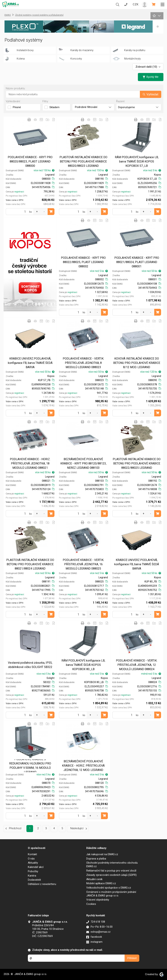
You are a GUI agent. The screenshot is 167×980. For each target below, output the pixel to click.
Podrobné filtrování (93, 107)
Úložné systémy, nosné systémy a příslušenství (39, 15)
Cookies (91, 904)
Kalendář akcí (36, 867)
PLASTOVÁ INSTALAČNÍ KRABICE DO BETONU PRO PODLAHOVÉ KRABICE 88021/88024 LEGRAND (30, 564)
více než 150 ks (44, 170)
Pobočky (33, 871)
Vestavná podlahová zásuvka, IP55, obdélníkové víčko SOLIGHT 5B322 (30, 665)
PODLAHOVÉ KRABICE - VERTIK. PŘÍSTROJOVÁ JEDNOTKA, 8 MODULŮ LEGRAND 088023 (83, 363)
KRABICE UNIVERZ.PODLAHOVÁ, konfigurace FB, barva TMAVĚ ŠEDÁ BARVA (30, 363)
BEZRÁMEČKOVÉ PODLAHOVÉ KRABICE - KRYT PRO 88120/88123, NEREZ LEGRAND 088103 (83, 463)
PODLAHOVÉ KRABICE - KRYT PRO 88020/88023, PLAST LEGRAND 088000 (30, 161)
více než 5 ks (152, 170)
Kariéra (32, 876)
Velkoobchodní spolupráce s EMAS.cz (109, 888)
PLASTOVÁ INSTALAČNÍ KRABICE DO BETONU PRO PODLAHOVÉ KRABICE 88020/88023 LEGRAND (83, 161)
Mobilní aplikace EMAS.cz (101, 883)
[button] (158, 27)
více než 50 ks (151, 271)
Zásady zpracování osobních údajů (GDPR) (111, 875)
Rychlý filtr (151, 77)
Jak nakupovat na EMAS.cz (102, 854)
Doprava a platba (96, 859)
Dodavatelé (34, 880)
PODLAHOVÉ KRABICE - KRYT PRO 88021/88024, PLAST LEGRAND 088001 (137, 262)
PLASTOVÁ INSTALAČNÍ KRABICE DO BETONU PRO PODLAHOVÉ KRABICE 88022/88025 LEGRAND (137, 463)
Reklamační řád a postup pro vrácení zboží (111, 871)
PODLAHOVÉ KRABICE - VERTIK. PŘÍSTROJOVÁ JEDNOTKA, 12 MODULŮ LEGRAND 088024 (137, 665)
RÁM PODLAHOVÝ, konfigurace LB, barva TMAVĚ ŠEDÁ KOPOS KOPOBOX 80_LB (83, 665)
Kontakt (32, 854)
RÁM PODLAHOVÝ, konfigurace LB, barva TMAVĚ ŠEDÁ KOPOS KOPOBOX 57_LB (137, 161)
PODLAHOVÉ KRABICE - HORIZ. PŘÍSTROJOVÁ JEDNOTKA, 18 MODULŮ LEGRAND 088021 (30, 463)
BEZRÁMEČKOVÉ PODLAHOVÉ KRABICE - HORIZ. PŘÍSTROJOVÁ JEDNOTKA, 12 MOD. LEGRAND (83, 766)
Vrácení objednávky (98, 900)
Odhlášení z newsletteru (42, 884)
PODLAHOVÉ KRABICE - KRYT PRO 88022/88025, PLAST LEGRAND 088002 (83, 262)
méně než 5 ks (151, 674)
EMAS (8, 15)
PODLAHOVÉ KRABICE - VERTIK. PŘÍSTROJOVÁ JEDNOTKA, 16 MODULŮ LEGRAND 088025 (83, 564)
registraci (19, 192)
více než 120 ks (151, 372)
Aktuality (33, 863)
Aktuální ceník (94, 879)
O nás (31, 859)
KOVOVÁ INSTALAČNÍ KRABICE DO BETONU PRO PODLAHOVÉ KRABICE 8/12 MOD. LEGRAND (137, 363)
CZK (136, 4)
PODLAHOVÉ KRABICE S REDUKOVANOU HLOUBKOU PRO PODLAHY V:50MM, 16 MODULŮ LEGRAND (30, 766)
